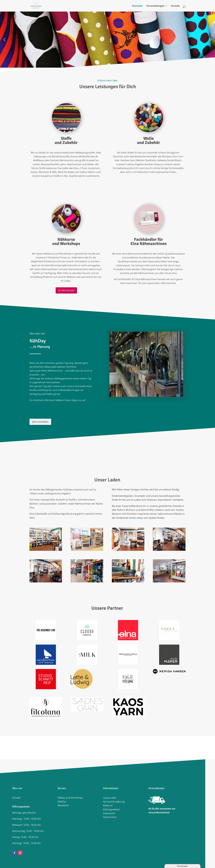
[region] (106, 38)
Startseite (137, 6)
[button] (5, 38)
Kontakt (175, 6)
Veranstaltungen (155, 6)
